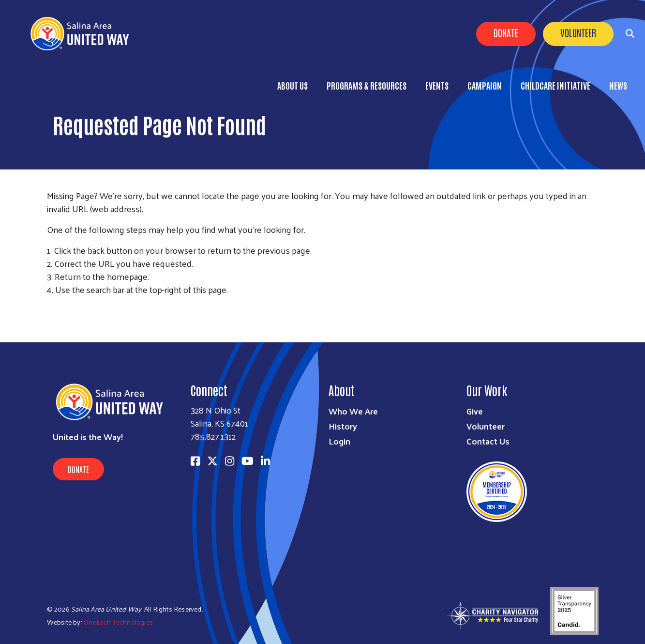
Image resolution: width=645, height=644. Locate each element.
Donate (506, 32)
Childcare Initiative (555, 85)
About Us (292, 85)
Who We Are (353, 411)
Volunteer (578, 32)
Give (475, 411)
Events (437, 85)
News (618, 85)
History (343, 426)
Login (339, 441)
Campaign (485, 85)
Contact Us (488, 441)
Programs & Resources (367, 85)
